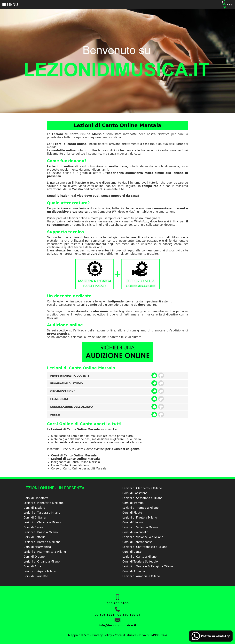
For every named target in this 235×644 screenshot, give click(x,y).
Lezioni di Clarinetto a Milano (142, 488)
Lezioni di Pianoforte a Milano (43, 503)
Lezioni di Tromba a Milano (141, 508)
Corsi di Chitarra (35, 518)
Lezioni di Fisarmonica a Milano (45, 552)
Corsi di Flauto (132, 513)
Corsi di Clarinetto (36, 576)
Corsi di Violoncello (135, 532)
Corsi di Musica (126, 635)
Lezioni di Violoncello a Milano (143, 537)
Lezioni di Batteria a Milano (42, 542)
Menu (10, 5)
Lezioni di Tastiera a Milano (42, 513)
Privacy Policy (102, 635)
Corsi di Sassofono (135, 493)
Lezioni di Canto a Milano (139, 557)
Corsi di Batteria (35, 537)
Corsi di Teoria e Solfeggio (140, 562)
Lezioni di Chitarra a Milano (42, 522)
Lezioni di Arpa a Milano (40, 571)
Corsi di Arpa (32, 566)
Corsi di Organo (34, 557)
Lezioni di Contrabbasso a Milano (145, 547)
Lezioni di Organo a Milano (42, 562)
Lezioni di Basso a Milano (41, 532)
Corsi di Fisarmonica (37, 547)
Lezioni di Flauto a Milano (140, 518)
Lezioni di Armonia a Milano (141, 576)
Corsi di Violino (133, 522)
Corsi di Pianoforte (36, 498)
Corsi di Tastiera (34, 508)
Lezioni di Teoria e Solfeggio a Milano (148, 566)
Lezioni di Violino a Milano (140, 527)
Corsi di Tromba (133, 503)
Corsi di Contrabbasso (137, 542)
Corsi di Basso (33, 527)
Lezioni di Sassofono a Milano (142, 498)
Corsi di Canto (132, 552)
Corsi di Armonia (134, 571)
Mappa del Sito (79, 635)
